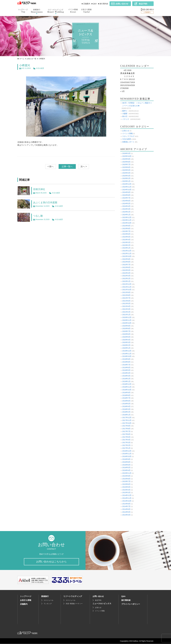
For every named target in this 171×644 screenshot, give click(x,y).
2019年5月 (126, 370)
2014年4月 (126, 515)
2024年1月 (126, 214)
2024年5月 (126, 203)
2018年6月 (126, 401)
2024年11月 (127, 187)
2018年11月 (127, 387)
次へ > (84, 166)
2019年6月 (126, 367)
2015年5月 (126, 487)
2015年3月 (126, 492)
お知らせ (126, 131)
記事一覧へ (67, 166)
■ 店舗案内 (86, 4)
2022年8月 (126, 262)
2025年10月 (127, 156)
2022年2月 (126, 278)
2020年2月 (126, 345)
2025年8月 (126, 162)
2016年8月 (126, 462)
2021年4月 (126, 306)
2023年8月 (126, 228)
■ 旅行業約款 (103, 4)
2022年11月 (127, 253)
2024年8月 (126, 195)
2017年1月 (126, 448)
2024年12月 (127, 184)
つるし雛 (38, 216)
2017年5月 (126, 437)
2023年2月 (126, 245)
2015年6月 (126, 484)
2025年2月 (126, 178)
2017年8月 (126, 429)
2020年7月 (126, 331)
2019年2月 (126, 378)
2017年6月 (126, 434)
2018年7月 (126, 398)
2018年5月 (126, 404)
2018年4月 (126, 406)
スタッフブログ (128, 136)
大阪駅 (125, 114)
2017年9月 (126, 426)
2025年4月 (126, 173)
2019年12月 (127, 351)
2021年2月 (126, 312)
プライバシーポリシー (131, 604)
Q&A (123, 596)
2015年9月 (126, 476)
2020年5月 (126, 337)
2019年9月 (126, 359)
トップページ (26, 596)
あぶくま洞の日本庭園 (46, 202)
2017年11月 (127, 420)
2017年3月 (126, 442)
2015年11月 (127, 473)
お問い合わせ (98, 596)
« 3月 (122, 91)
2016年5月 (126, 467)
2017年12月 (127, 418)
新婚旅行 (45, 596)
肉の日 (125, 116)
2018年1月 (126, 415)
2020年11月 (127, 320)
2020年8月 (126, 328)
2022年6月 (126, 267)
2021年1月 (126, 315)
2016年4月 (126, 470)
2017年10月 (127, 423)
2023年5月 (126, 237)
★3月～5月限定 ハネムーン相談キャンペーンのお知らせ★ (137, 104)
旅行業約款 (126, 600)
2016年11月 (127, 454)
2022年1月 (126, 281)
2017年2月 (126, 445)
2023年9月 (126, 226)
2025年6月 (126, 167)
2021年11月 (127, 287)
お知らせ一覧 (31, 59)
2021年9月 (126, 292)
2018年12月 (127, 384)
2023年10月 (127, 223)
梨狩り (125, 111)
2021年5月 (126, 303)
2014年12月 (127, 495)
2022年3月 (126, 276)
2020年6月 (126, 334)
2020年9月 (126, 326)
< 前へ (51, 166)
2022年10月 (127, 256)
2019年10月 (127, 356)
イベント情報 (127, 133)
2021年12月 (127, 284)
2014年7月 (126, 506)
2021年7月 (126, 298)
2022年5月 (126, 270)
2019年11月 (127, 353)
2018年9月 (126, 392)
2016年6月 (126, 465)
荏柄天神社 (40, 189)
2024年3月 (126, 209)
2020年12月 (127, 317)
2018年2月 (126, 412)
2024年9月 (126, 192)
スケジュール (48, 600)
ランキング (48, 604)
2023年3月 (126, 242)
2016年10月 (127, 456)
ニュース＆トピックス (102, 604)
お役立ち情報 (26, 600)
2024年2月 (126, 212)
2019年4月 (126, 373)
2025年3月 (126, 176)
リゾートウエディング (73, 596)
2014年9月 (126, 504)
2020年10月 (127, 323)
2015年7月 (126, 481)
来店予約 (98, 600)
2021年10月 (127, 290)
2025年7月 (126, 164)
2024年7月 (126, 198)
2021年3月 (126, 309)
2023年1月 (126, 248)
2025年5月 (126, 170)
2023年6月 (126, 234)
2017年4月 (126, 440)
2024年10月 (127, 189)
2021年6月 (126, 301)
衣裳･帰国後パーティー (74, 604)
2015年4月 (126, 490)
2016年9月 (126, 459)
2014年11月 (127, 498)
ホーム (22, 59)
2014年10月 (127, 501)
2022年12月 (127, 251)
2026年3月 (126, 153)
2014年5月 (126, 512)
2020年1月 (126, 348)
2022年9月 (126, 259)
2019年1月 (126, 381)
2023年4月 (126, 240)
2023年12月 (127, 217)
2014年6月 (126, 509)
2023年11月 (127, 220)
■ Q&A (94, 4)
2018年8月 (126, 395)
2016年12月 (127, 451)
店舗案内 (24, 604)
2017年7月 (126, 431)
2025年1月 (126, 181)
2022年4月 (126, 273)
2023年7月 (126, 231)
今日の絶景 (40, 68)
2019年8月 (126, 362)
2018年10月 (127, 390)
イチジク (126, 119)
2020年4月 (126, 340)
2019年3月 (126, 376)
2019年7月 (126, 365)
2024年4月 (126, 206)
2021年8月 (126, 295)
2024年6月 (126, 201)
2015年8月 (126, 479)
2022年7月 (126, 265)
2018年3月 (126, 409)
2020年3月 (126, 342)
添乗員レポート (128, 142)
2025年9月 (126, 159)
